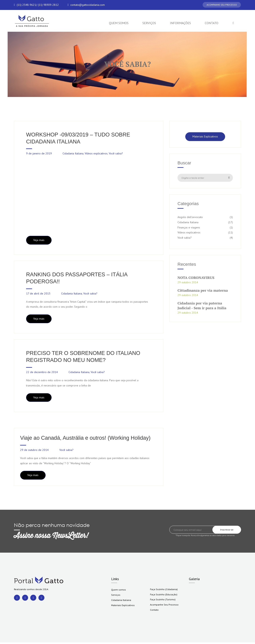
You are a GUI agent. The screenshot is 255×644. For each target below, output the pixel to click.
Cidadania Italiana (73, 154)
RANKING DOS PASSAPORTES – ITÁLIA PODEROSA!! (78, 278)
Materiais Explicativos (205, 136)
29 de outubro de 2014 (34, 451)
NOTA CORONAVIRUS (196, 278)
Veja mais (39, 240)
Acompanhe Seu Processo (164, 606)
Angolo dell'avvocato (190, 217)
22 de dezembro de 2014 (42, 373)
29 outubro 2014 (188, 282)
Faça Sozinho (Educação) (164, 596)
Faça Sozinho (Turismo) (163, 601)
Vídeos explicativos (96, 154)
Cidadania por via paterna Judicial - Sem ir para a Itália (202, 305)
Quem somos (119, 23)
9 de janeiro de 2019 (39, 154)
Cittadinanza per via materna (203, 290)
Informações (180, 23)
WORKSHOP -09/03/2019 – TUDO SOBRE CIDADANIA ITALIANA (80, 138)
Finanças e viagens (189, 227)
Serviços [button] (149, 23)
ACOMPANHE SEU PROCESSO (222, 5)
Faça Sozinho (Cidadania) (164, 591)
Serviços (116, 596)
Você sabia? (116, 154)
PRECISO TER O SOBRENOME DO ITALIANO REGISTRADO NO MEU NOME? (85, 357)
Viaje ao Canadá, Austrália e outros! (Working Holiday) (87, 439)
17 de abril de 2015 (38, 294)
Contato (212, 23)
